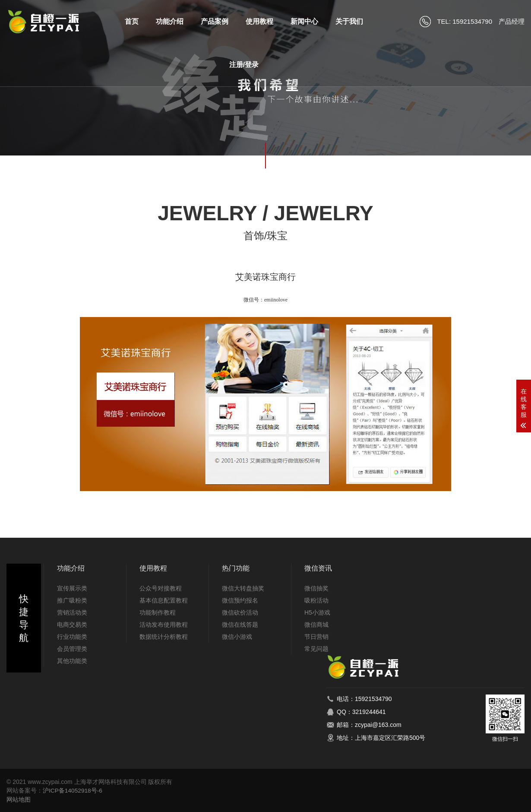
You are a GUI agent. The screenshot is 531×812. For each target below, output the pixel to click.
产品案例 (215, 21)
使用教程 (259, 21)
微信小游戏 (237, 637)
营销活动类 (72, 612)
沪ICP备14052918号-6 (73, 790)
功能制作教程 (158, 612)
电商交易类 (72, 625)
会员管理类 (72, 649)
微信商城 (316, 625)
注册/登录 (244, 65)
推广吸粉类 (72, 600)
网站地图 (19, 799)
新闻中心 (304, 21)
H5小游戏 (317, 612)
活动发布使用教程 (164, 625)
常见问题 (316, 649)
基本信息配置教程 (164, 600)
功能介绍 (170, 21)
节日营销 (316, 637)
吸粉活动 (316, 600)
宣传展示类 (72, 588)
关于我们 (349, 21)
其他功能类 (72, 661)
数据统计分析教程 (164, 637)
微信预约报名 (240, 600)
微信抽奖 (316, 588)
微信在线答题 (240, 625)
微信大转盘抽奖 (243, 588)
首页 (132, 21)
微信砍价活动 (240, 612)
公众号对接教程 (161, 588)
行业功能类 (72, 637)
